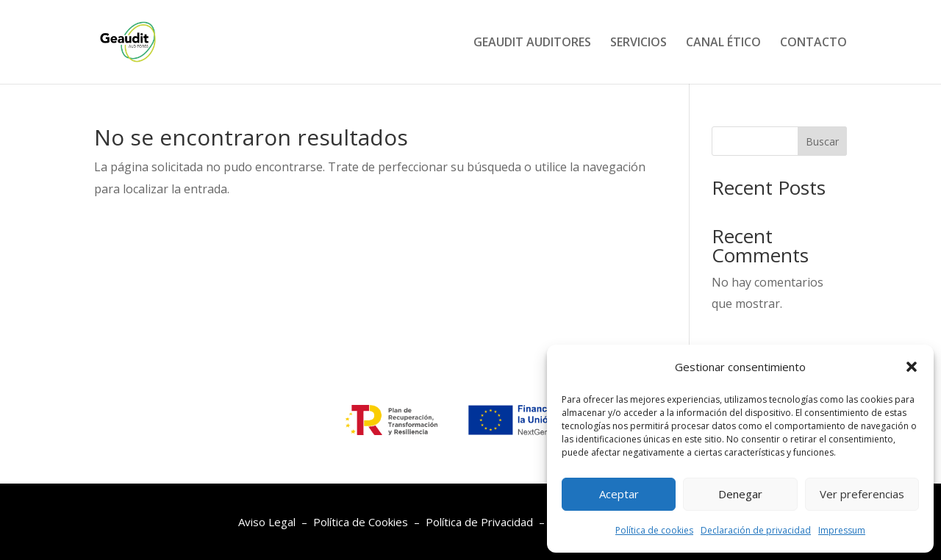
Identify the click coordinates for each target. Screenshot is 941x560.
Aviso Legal (267, 522)
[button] (912, 367)
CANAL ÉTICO (723, 43)
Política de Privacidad (479, 522)
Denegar (740, 494)
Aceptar (619, 494)
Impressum (842, 530)
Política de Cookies (361, 522)
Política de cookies (654, 530)
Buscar (822, 141)
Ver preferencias (862, 494)
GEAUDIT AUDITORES (532, 43)
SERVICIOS (638, 43)
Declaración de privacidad (756, 530)
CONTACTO (813, 43)
